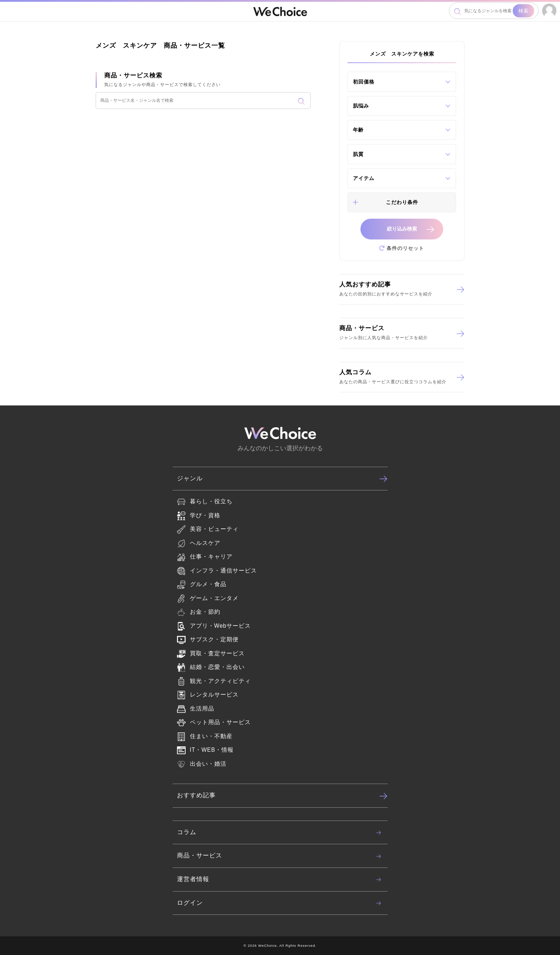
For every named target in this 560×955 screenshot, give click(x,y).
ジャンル (282, 479)
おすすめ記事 (282, 796)
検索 (523, 11)
